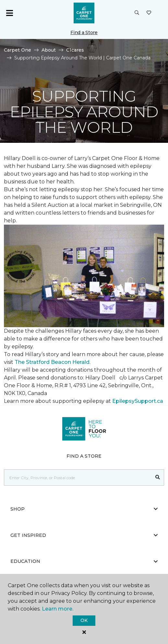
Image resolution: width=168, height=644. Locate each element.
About (49, 50)
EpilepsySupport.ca (138, 401)
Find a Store (84, 32)
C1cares (75, 50)
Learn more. (58, 609)
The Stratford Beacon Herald (52, 362)
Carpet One (18, 50)
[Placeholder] (78, 477)
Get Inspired (84, 535)
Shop (84, 509)
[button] (137, 13)
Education (84, 561)
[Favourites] (149, 13)
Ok (84, 620)
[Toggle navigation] (9, 13)
